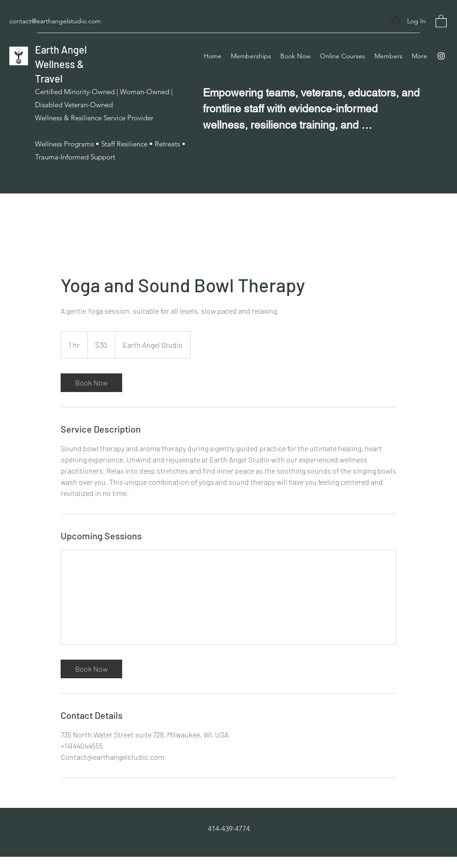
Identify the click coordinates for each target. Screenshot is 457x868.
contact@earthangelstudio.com (55, 21)
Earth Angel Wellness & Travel (61, 64)
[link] (91, 383)
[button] (441, 21)
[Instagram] (441, 56)
